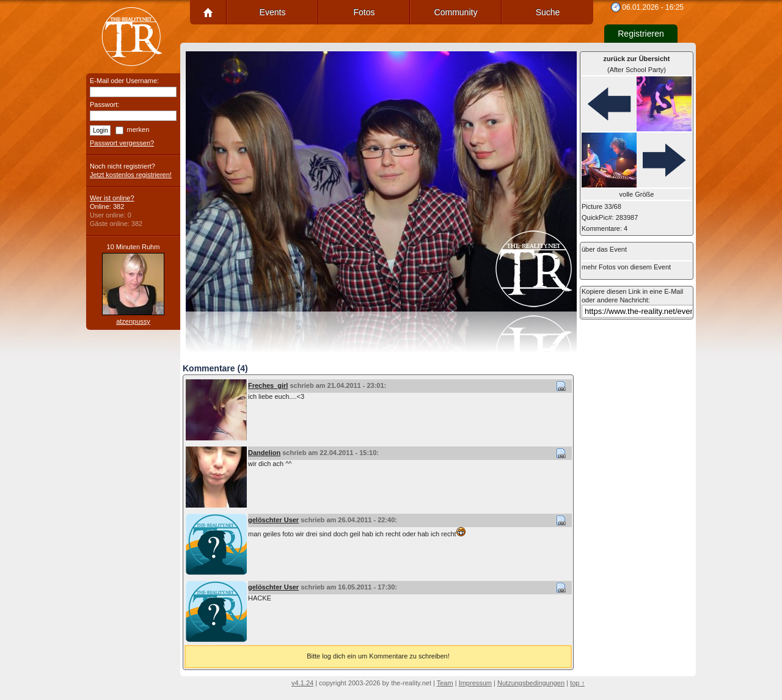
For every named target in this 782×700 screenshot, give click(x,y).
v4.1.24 (302, 683)
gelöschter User (273, 520)
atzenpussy (133, 321)
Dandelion (264, 453)
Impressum (475, 683)
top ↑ (577, 683)
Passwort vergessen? (122, 143)
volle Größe (637, 194)
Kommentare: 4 (605, 228)
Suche (548, 12)
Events (273, 12)
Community (456, 12)
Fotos (364, 12)
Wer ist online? (112, 198)
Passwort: (104, 104)
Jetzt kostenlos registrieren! (131, 175)
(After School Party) (637, 64)
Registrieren (641, 34)
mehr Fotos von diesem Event (626, 267)
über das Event (604, 249)
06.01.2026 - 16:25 (653, 7)
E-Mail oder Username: (124, 81)
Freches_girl (268, 385)
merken (138, 129)
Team (445, 683)
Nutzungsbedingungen (531, 683)
